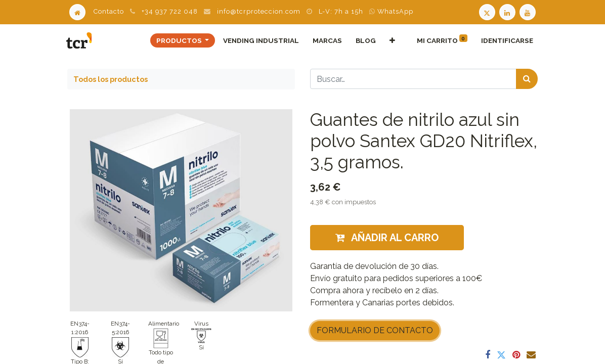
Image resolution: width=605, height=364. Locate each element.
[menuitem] (260, 40)
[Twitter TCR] (487, 11)
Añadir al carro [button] (387, 238)
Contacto (109, 11)
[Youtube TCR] (529, 11)
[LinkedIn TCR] (508, 11)
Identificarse (506, 40)
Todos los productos (111, 79)
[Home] (77, 11)
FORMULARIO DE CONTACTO (375, 330)
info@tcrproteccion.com (259, 11)
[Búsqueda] (527, 79)
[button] (391, 40)
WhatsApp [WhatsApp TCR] (391, 11)
